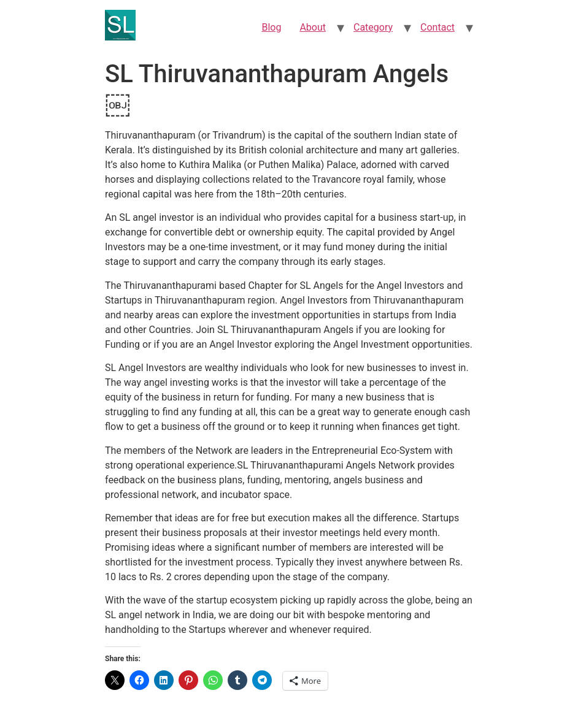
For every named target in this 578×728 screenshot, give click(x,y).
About (313, 27)
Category (373, 27)
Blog (271, 27)
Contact (437, 27)
